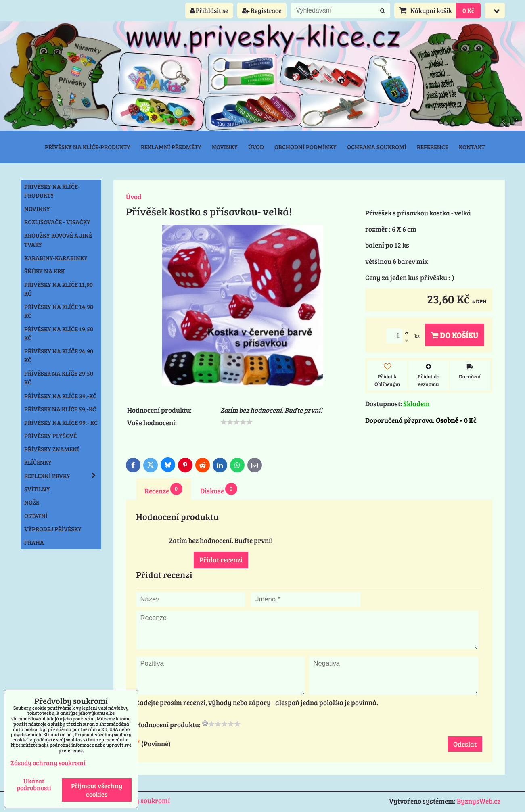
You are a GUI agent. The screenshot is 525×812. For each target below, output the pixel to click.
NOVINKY (37, 209)
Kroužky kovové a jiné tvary (58, 240)
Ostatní (36, 516)
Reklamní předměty (171, 147)
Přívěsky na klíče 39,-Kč (60, 396)
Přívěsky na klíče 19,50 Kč (59, 333)
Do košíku (455, 335)
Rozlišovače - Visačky (57, 222)
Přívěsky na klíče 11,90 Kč (59, 289)
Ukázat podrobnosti (34, 784)
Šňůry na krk (44, 271)
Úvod (256, 147)
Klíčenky (38, 462)
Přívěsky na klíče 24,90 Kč (59, 355)
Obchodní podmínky (305, 147)
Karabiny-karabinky (56, 258)
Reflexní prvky (63, 476)
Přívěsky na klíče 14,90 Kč (59, 311)
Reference (433, 147)
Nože (32, 502)
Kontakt (472, 147)
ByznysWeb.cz (479, 801)
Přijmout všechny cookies (97, 790)
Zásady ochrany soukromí (48, 763)
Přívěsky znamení (52, 449)
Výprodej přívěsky (53, 529)
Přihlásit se (209, 10)
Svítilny (37, 489)
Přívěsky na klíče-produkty (88, 147)
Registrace (262, 10)
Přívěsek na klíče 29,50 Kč (59, 378)
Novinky (225, 147)
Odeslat (465, 744)
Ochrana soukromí (377, 147)
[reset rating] (205, 723)
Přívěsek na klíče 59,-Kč (60, 409)
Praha (34, 542)
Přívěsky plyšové (50, 436)
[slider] (236, 422)
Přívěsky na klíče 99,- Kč (61, 422)
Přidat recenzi (221, 560)
